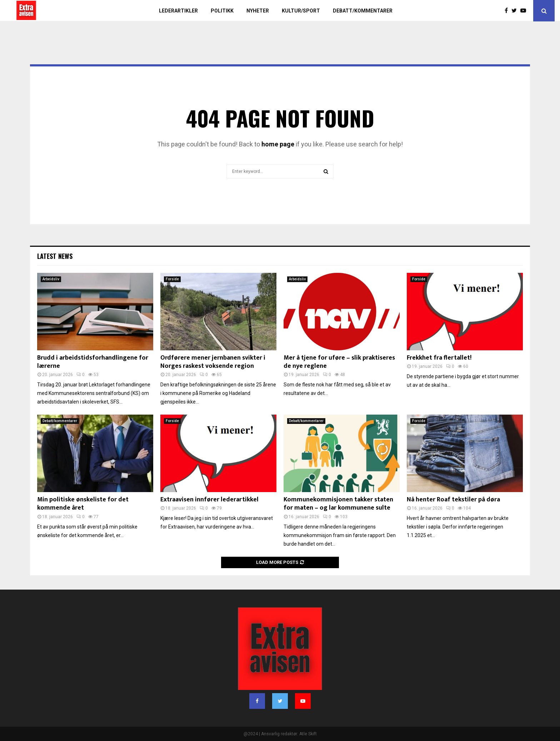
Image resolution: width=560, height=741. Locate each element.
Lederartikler (178, 11)
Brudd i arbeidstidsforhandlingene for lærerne (93, 362)
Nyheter (258, 11)
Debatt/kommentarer (363, 11)
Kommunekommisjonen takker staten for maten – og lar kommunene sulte (338, 504)
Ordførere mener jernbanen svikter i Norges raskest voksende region (213, 362)
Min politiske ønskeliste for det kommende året (83, 504)
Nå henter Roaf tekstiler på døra (453, 500)
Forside (172, 279)
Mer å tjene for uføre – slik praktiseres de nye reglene (339, 362)
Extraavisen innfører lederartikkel (209, 500)
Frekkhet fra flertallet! (439, 358)
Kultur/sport (301, 11)
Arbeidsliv (51, 279)
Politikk (222, 11)
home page (278, 144)
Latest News (55, 256)
